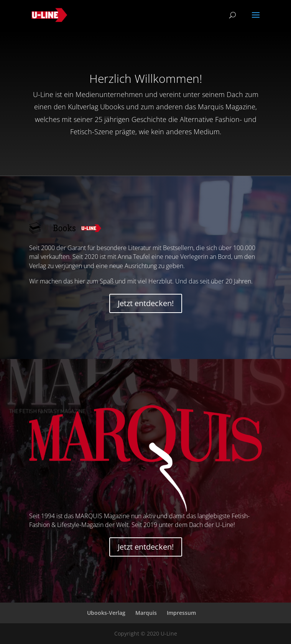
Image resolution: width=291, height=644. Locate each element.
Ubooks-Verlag (106, 613)
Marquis (146, 613)
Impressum (181, 613)
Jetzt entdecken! (146, 303)
